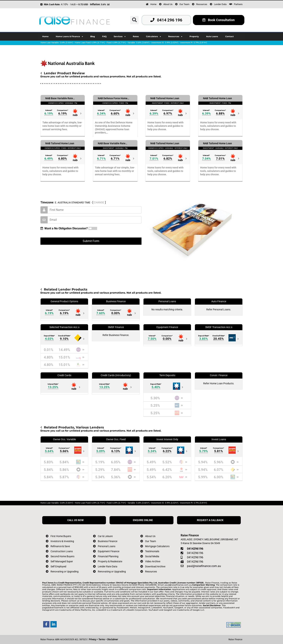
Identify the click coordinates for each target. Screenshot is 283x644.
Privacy (93, 639)
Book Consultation (219, 20)
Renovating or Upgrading (65, 572)
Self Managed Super (62, 561)
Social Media (152, 556)
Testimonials (152, 551)
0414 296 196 (166, 20)
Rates (136, 36)
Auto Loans (212, 36)
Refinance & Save (60, 546)
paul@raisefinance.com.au (204, 566)
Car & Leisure (105, 536)
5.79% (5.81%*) (200, 43)
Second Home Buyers (62, 556)
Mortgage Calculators (157, 546)
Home (153, 4)
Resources (202, 4)
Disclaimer (113, 639)
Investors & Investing (62, 541)
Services (120, 37)
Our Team (184, 4)
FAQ (104, 36)
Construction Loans (62, 551)
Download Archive (155, 567)
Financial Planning (108, 556)
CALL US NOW (75, 520)
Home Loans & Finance (69, 37)
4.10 (64, 4)
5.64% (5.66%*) (66, 43)
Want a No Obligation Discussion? (64, 228)
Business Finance (108, 541)
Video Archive (153, 561)
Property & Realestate (110, 561)
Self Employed (58, 567)
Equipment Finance (109, 551)
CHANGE (99, 203)
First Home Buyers (61, 536)
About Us (168, 4)
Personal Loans (107, 546)
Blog (93, 36)
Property (194, 36)
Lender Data (220, 4)
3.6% (104, 4)
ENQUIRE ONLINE (143, 520)
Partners (238, 4)
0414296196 (195, 549)
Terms (102, 639)
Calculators (154, 37)
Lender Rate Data (108, 567)
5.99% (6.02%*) (172, 43)
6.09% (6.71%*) (98, 43)
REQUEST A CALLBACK (210, 520)
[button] (134, 20)
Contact (229, 36)
